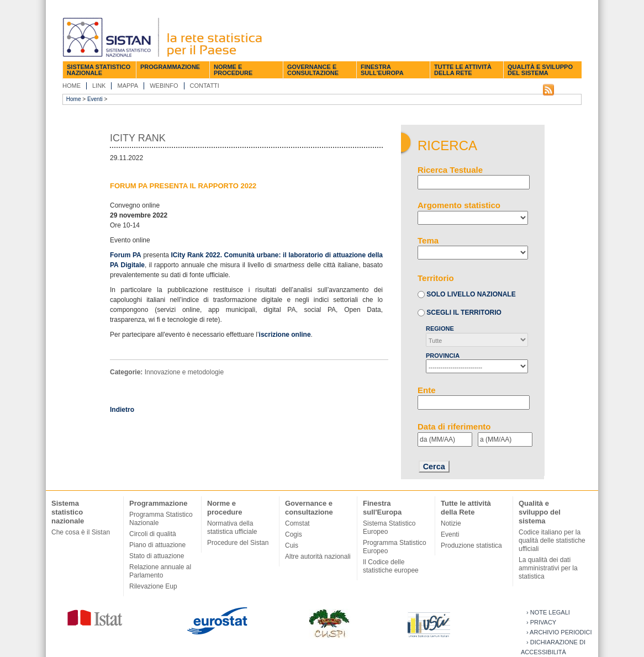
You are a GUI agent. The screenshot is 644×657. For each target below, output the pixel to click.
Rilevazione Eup (153, 586)
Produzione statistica (471, 545)
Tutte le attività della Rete (463, 70)
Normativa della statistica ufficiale (232, 528)
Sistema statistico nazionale (99, 70)
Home (72, 86)
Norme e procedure (233, 70)
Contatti (205, 86)
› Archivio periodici (559, 632)
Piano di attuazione (157, 545)
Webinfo (164, 86)
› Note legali (548, 612)
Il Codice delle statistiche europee (391, 566)
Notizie (451, 523)
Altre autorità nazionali (318, 557)
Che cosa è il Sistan (81, 532)
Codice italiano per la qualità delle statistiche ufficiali (552, 541)
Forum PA (126, 255)
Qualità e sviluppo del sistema (540, 70)
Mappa (128, 86)
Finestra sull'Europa (382, 70)
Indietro (122, 410)
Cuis (292, 545)
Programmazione (170, 67)
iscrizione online (285, 335)
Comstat (297, 523)
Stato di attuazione (157, 556)
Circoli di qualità (153, 534)
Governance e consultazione (313, 70)
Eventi (95, 99)
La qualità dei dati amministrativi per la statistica (548, 568)
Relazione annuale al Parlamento (160, 571)
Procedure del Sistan (238, 543)
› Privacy (541, 622)
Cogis (294, 534)
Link (99, 86)
